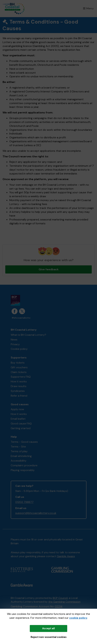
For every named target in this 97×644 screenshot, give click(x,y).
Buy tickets (18, 363)
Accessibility (19, 461)
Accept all (48, 628)
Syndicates (18, 391)
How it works (19, 381)
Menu (88, 8)
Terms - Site (18, 447)
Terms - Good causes (24, 442)
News (14, 340)
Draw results (19, 386)
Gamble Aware (66, 556)
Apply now (17, 409)
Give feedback (49, 269)
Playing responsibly (23, 470)
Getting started (21, 428)
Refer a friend (19, 396)
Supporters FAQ (21, 377)
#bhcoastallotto (21, 318)
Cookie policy (19, 349)
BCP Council (60, 598)
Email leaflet (18, 419)
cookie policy (78, 618)
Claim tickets (19, 372)
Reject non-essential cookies (49, 637)
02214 (59, 606)
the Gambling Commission (64, 602)
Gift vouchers (19, 367)
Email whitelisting (21, 456)
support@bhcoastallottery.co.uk (36, 513)
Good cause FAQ (21, 423)
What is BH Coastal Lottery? (28, 335)
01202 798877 (24, 502)
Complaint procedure (24, 465)
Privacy (15, 344)
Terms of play (19, 451)
